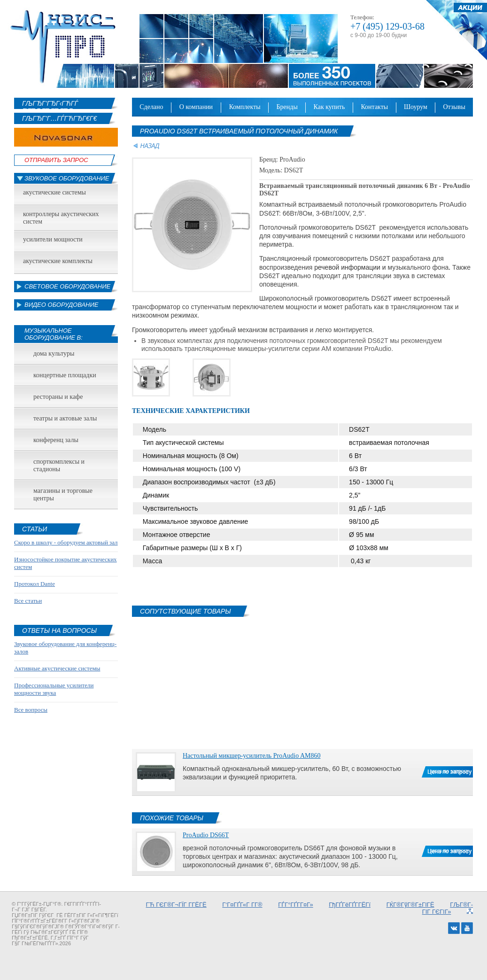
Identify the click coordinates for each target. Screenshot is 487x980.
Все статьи (28, 601)
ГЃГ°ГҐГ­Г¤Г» (295, 905)
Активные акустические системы (57, 668)
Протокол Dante (35, 584)
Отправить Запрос (56, 160)
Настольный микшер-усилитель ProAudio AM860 (251, 756)
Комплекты (245, 107)
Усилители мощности (53, 239)
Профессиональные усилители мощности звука (54, 689)
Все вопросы (31, 710)
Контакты (374, 107)
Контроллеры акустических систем (61, 218)
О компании (196, 107)
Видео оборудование (61, 305)
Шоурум (416, 107)
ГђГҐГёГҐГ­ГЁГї (350, 905)
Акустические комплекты (58, 261)
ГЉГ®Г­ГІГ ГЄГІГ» (448, 908)
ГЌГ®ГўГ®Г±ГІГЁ (410, 905)
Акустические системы (54, 192)
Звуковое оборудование (67, 178)
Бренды (287, 107)
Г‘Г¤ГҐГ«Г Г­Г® (242, 905)
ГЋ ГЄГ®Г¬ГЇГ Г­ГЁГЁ (176, 905)
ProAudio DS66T (206, 835)
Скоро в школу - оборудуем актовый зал (66, 542)
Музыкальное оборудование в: (54, 334)
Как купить (329, 107)
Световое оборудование (67, 286)
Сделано (151, 107)
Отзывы (454, 107)
